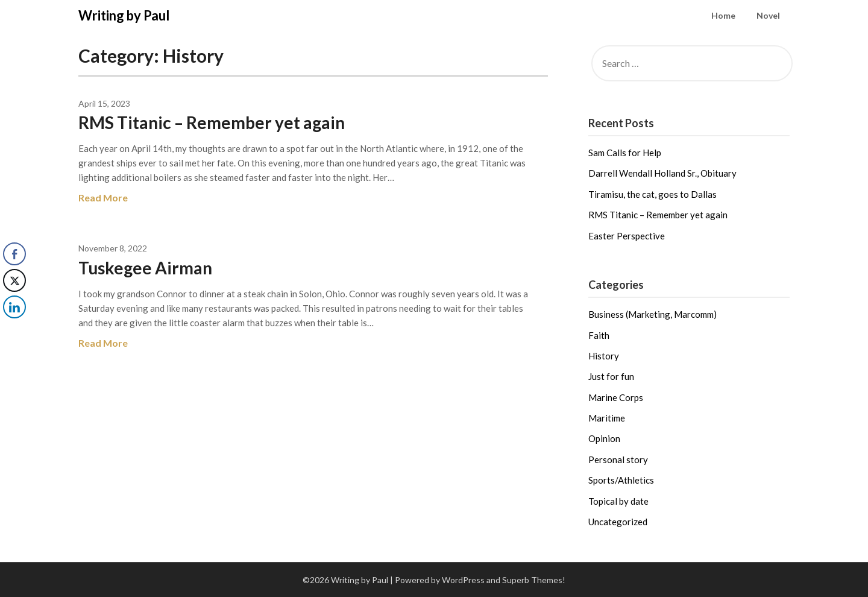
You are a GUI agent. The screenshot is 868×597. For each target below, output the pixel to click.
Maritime (607, 418)
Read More (103, 197)
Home (723, 15)
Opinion (604, 438)
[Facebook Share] (14, 254)
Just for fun (611, 376)
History (604, 356)
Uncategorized (618, 522)
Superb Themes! (534, 580)
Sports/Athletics (621, 480)
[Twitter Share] (14, 280)
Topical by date (618, 501)
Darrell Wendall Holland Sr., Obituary (662, 173)
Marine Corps (616, 397)
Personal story (618, 460)
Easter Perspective (627, 236)
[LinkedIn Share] (14, 307)
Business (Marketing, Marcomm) (653, 314)
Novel (768, 15)
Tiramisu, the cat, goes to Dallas (653, 194)
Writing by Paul (124, 15)
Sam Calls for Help (625, 153)
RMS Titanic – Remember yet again (212, 122)
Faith (599, 335)
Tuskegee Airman (145, 268)
